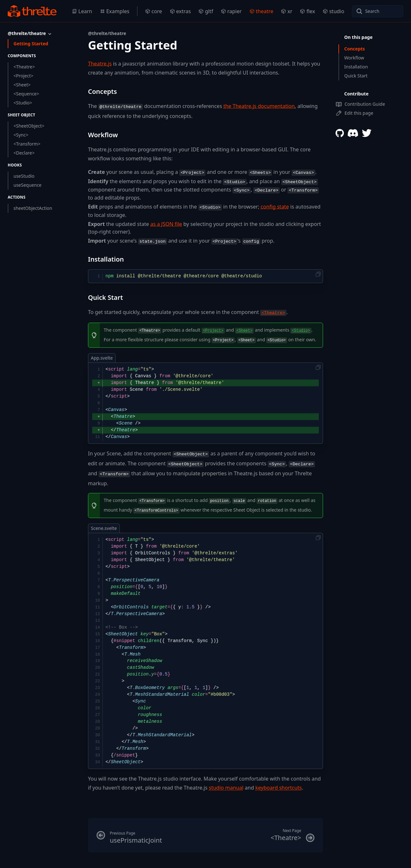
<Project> (23, 76)
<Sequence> (26, 94)
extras (180, 11)
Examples (115, 11)
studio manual (226, 788)
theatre (262, 11)
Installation (356, 67)
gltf (206, 11)
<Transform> (27, 144)
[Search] (378, 11)
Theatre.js (100, 64)
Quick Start (356, 76)
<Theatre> (24, 67)
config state (275, 207)
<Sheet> (22, 85)
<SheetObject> (29, 126)
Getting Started (31, 44)
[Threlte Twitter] (367, 133)
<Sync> (21, 135)
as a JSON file (166, 224)
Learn (82, 11)
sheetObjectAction (33, 208)
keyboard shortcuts (279, 788)
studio (333, 11)
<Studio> (23, 103)
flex (307, 11)
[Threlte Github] (340, 133)
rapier (231, 11)
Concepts (354, 49)
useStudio (24, 176)
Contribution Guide (360, 104)
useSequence (27, 185)
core (154, 11)
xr (287, 11)
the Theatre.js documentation (259, 106)
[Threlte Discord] (353, 133)
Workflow (354, 58)
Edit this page (354, 113)
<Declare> (24, 153)
